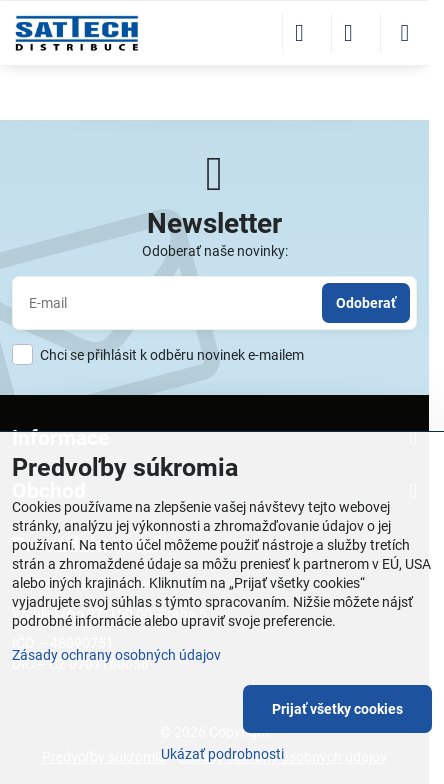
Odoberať (366, 303)
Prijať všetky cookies (337, 709)
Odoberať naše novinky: (215, 251)
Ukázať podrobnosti (222, 754)
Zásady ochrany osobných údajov (116, 655)
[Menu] (405, 33)
